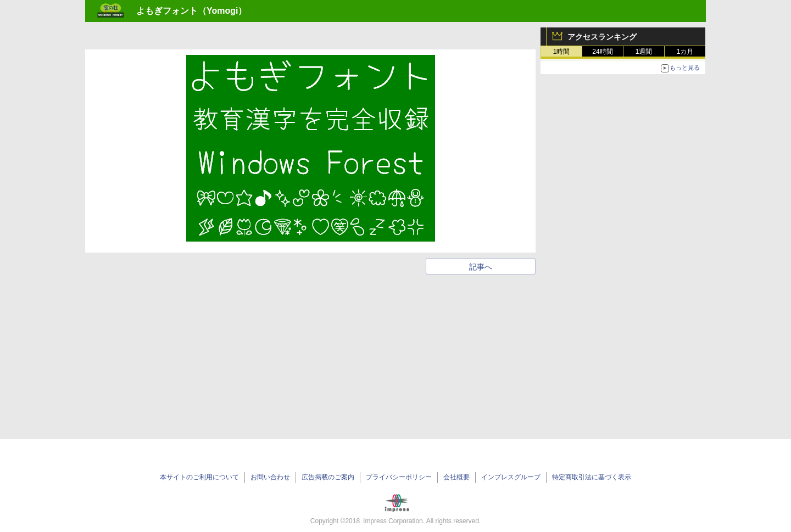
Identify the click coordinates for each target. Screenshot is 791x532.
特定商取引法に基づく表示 (592, 477)
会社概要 (456, 477)
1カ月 (685, 52)
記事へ (481, 267)
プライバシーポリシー (399, 477)
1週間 (644, 52)
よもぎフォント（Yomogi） (191, 11)
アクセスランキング (602, 37)
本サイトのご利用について (199, 477)
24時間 (602, 52)
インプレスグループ (511, 477)
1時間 (562, 52)
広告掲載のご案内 (328, 477)
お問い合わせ (270, 477)
